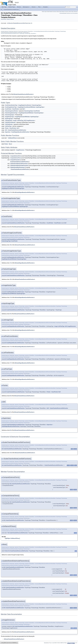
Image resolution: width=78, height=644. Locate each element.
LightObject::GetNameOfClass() (12, 538)
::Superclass (49, 425)
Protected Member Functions (65, 13)
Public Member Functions (52, 12)
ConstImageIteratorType (11, 107)
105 (11, 279)
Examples (45, 7)
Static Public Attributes (73, 12)
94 (10, 314)
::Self (48, 408)
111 (11, 210)
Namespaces (26, 7)
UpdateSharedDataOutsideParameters (19, 166)
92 (10, 632)
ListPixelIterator (9, 124)
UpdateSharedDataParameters (18, 167)
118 (11, 330)
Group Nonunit (4, 19)
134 (11, 453)
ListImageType (8, 121)
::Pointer (48, 392)
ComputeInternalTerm (16, 158)
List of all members (74, 13)
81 (10, 412)
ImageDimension (20, 150)
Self (23, 109)
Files (40, 7)
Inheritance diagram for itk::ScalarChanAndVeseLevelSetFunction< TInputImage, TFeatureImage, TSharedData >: (28, 97)
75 (9, 94)
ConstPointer (8, 109)
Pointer (7, 128)
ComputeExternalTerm (16, 156)
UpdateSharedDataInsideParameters (19, 164)
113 (11, 192)
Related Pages (12, 7)
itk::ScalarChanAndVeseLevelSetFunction (14, 223)
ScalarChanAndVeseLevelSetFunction (11, 10)
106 (11, 245)
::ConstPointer (50, 223)
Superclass (8, 132)
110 (11, 297)
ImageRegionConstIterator (25, 105)
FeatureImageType (36, 105)
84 (10, 227)
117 (11, 363)
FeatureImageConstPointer (11, 111)
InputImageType (40, 107)
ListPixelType (20, 121)
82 (10, 430)
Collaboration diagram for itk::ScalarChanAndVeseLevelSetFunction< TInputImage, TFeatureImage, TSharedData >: (28, 99)
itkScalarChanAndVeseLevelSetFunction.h (19, 23)
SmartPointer (16, 109)
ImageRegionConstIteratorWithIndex (27, 107)
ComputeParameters (15, 160)
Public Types (44, 12)
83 (10, 396)
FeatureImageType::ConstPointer (32, 111)
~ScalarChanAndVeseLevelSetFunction (20, 169)
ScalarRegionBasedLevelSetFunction (20, 132)
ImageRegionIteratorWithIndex (26, 113)
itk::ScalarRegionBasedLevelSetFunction (14, 187)
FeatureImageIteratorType (11, 113)
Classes (34, 7)
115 (11, 379)
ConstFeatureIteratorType (11, 105)
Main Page (4, 7)
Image (15, 121)
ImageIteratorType (9, 117)
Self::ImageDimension (29, 121)
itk (1, 10)
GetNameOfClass (12, 138)
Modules (19, 7)
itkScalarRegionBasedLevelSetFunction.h (25, 192)
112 (11, 263)
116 (11, 347)
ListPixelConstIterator (10, 122)
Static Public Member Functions (63, 12)
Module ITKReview (10, 19)
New (10, 144)
